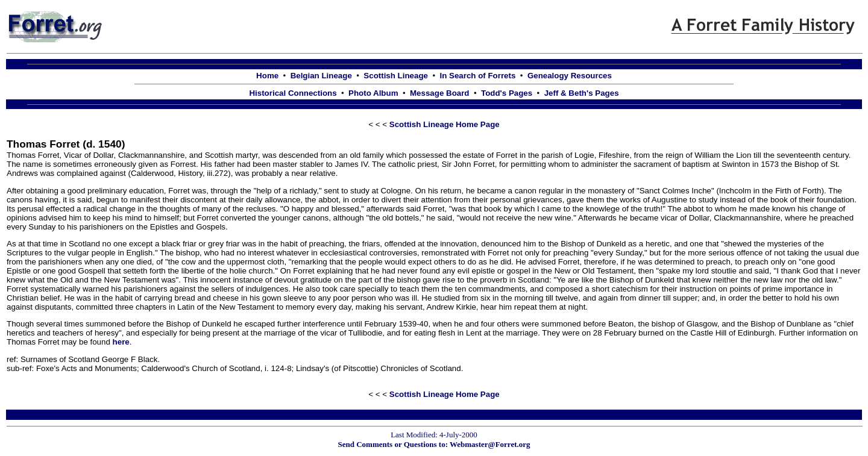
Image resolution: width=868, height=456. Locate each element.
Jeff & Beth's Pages (582, 93)
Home (267, 76)
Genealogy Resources (570, 76)
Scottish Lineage (396, 76)
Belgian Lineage (321, 76)
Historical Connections (293, 93)
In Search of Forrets (477, 76)
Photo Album (373, 93)
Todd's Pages (507, 93)
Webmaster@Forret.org (490, 444)
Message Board (440, 93)
